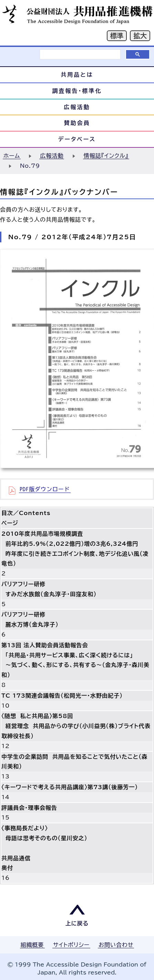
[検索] (80, 54)
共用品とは (77, 75)
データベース (77, 139)
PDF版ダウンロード (45, 489)
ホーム (12, 156)
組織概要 (32, 945)
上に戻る (77, 923)
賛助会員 (77, 123)
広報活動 (77, 107)
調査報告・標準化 (77, 91)
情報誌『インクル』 (106, 156)
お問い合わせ (116, 945)
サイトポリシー (71, 945)
